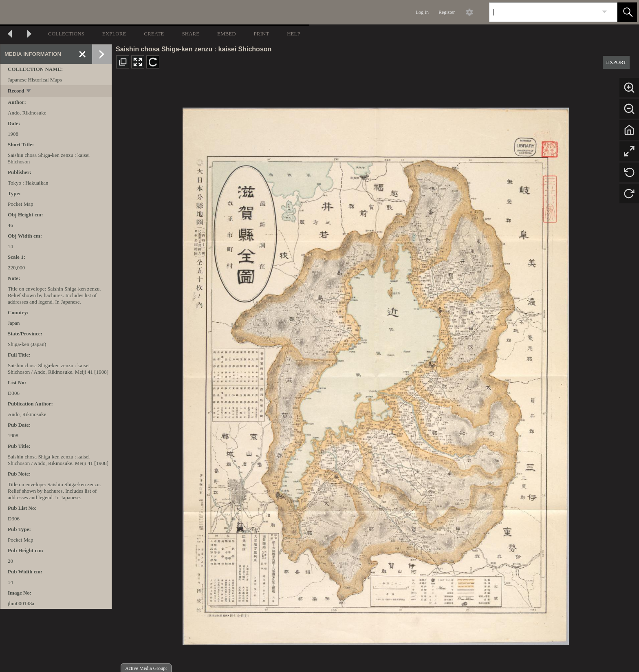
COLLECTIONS (66, 34)
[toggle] (29, 91)
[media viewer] (376, 374)
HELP (294, 34)
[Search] (544, 12)
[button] (627, 12)
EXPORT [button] (616, 62)
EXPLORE (114, 34)
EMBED (227, 34)
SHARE (191, 34)
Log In (422, 12)
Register (447, 12)
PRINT (262, 34)
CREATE (154, 34)
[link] (605, 12)
